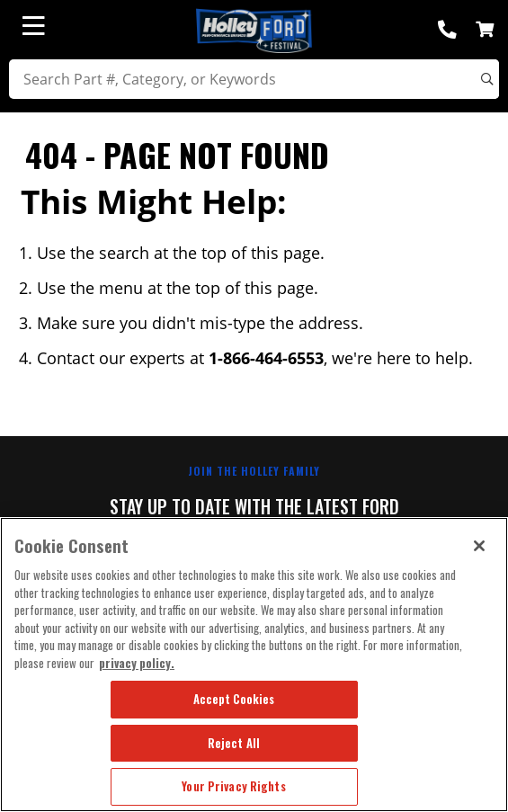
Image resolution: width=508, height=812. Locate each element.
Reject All (234, 743)
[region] (254, 665)
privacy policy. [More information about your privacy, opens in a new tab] (137, 663)
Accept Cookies (234, 699)
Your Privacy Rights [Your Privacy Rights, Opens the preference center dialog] (233, 786)
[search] (254, 79)
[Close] (479, 546)
